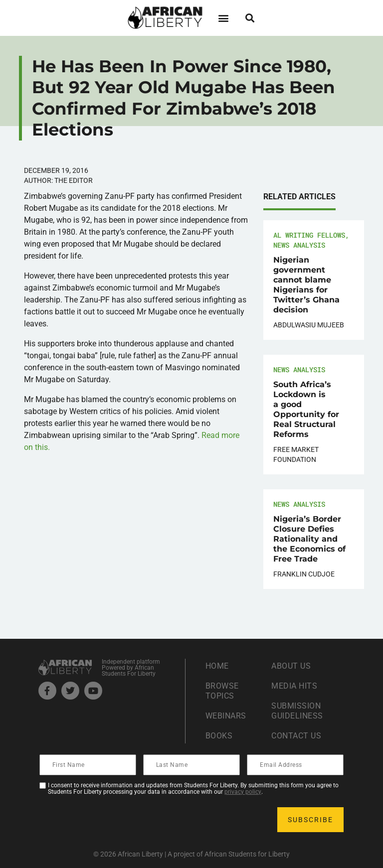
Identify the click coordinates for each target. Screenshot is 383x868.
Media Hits (294, 686)
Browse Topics (222, 691)
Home (217, 666)
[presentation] (116, 820)
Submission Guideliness (297, 711)
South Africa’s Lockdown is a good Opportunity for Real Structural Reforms (306, 409)
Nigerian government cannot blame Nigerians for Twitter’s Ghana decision (306, 285)
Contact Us (296, 736)
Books (219, 736)
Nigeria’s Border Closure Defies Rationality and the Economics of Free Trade (309, 539)
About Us (291, 666)
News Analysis (299, 245)
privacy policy (243, 792)
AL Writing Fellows (309, 235)
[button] (223, 18)
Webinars (226, 716)
